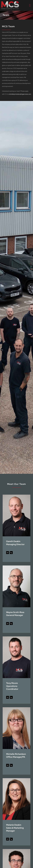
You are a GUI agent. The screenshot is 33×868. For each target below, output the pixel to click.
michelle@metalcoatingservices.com (20, 94)
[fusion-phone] (11, 553)
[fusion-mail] (8, 553)
